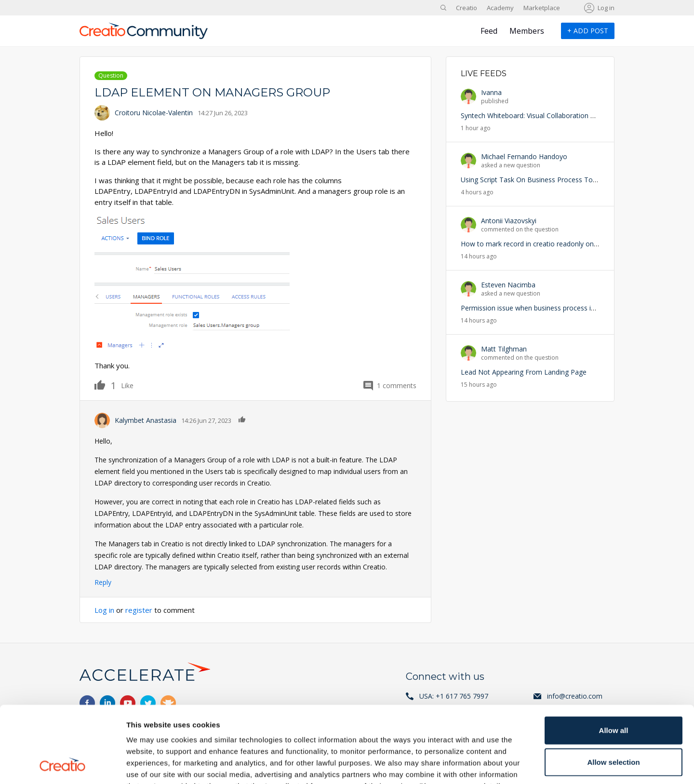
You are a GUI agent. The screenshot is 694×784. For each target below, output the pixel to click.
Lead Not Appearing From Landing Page (524, 372)
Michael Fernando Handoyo (524, 156)
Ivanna (491, 92)
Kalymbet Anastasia (146, 420)
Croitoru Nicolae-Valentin (154, 113)
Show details (506, 765)
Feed (489, 31)
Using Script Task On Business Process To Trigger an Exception (560, 180)
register (139, 610)
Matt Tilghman (504, 349)
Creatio (467, 8)
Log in (606, 8)
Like (105, 385)
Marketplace (542, 8)
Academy (500, 8)
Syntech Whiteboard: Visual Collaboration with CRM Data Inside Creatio (572, 115)
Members (527, 31)
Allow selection (613, 690)
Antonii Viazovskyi (509, 221)
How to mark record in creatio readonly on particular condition (558, 244)
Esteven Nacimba (508, 285)
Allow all (614, 658)
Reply (103, 582)
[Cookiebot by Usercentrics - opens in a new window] (62, 765)
